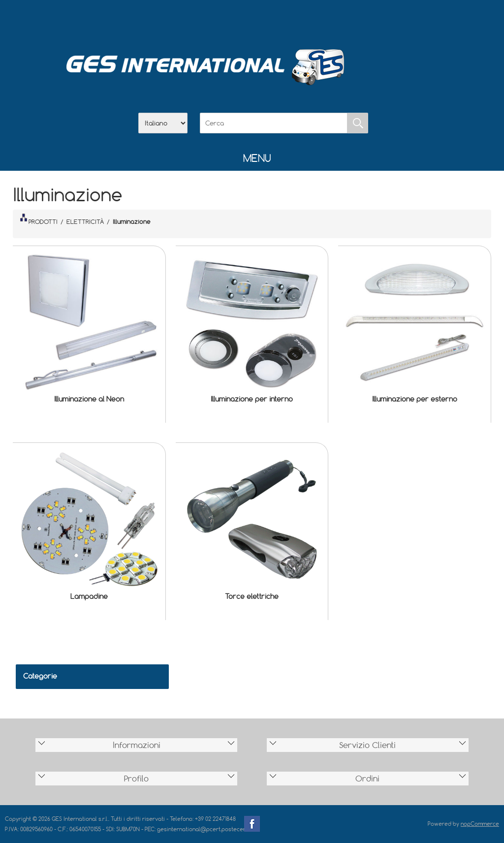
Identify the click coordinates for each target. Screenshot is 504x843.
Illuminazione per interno (252, 399)
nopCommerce (480, 824)
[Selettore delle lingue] (163, 123)
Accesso (303, 20)
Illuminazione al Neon (89, 399)
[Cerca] (274, 123)
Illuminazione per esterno (415, 399)
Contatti (278, 20)
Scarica (252, 20)
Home (201, 20)
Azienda (226, 20)
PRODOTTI (39, 219)
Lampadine (89, 596)
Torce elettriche (252, 596)
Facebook (252, 824)
